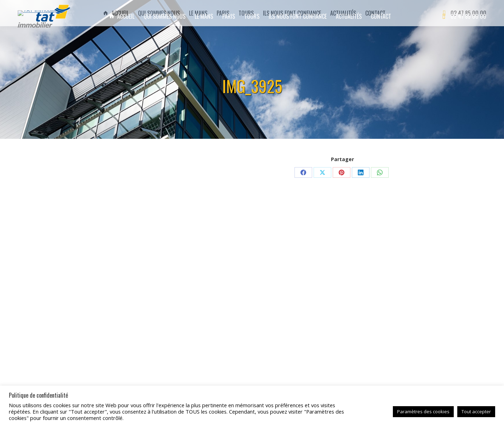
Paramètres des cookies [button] (423, 411)
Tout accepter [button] (476, 411)
